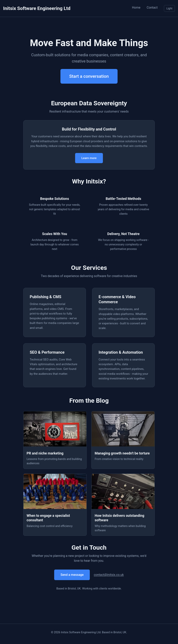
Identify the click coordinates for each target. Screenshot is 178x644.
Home (136, 8)
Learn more (89, 158)
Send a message (72, 575)
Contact (152, 8)
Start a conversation (89, 76)
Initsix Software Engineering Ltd (37, 8)
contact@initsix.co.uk (109, 575)
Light (169, 8)
